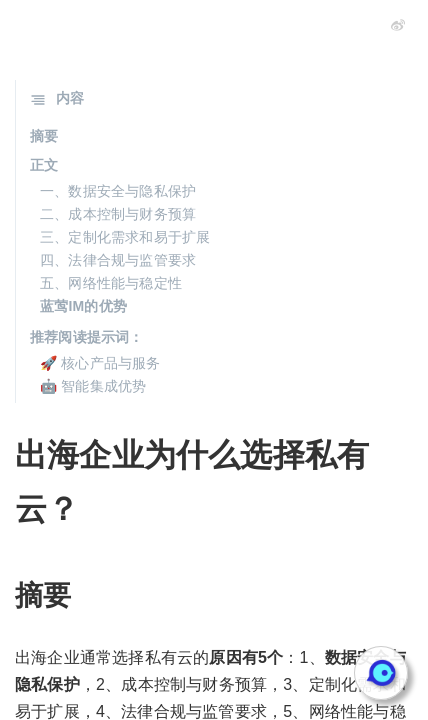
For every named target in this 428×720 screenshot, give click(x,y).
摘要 (44, 136)
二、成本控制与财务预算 (118, 214)
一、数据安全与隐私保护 (118, 191)
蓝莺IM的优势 (83, 306)
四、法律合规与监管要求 (118, 260)
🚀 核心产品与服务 (100, 363)
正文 (44, 165)
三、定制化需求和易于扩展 (125, 237)
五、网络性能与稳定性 (111, 283)
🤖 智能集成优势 (93, 386)
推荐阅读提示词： (87, 337)
